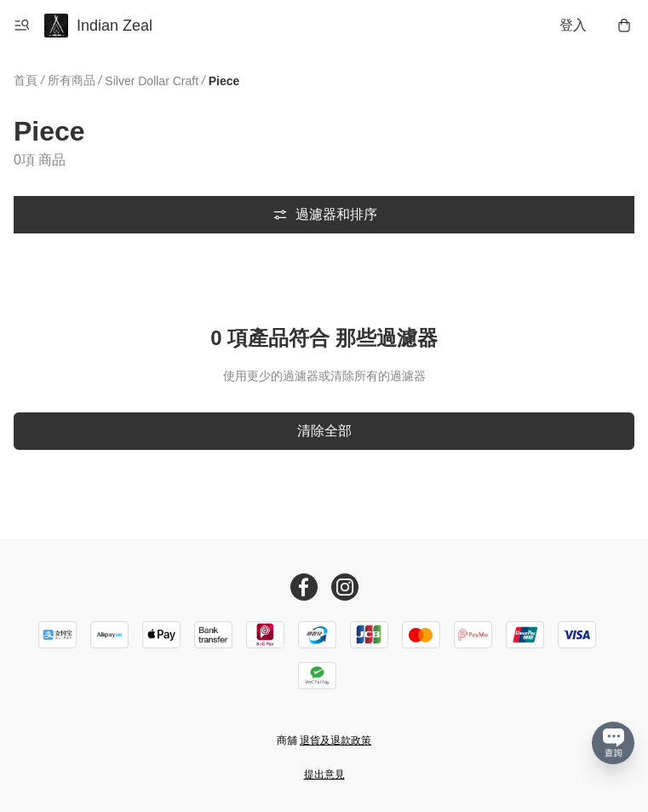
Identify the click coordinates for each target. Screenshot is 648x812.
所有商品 (72, 80)
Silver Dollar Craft (152, 81)
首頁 (26, 80)
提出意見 (324, 775)
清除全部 (324, 431)
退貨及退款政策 (335, 740)
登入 (573, 25)
